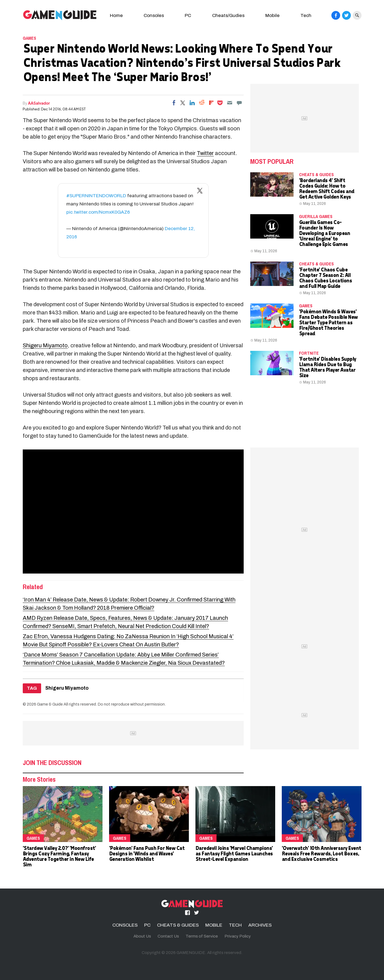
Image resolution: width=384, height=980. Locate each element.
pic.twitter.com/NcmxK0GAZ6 (98, 212)
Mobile (272, 15)
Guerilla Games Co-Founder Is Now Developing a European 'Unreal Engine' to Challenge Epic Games (325, 233)
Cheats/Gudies (228, 15)
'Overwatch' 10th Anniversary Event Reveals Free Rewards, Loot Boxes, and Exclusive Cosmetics (321, 853)
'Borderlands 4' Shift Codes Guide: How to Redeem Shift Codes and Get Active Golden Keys (327, 188)
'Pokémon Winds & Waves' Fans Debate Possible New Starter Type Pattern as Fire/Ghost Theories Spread (328, 322)
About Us (142, 936)
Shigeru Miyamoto (45, 345)
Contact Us (168, 936)
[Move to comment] (239, 103)
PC (188, 15)
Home (116, 15)
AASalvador (39, 103)
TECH (235, 925)
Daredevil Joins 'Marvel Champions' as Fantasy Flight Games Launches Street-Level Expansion (234, 853)
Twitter (205, 153)
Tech (306, 15)
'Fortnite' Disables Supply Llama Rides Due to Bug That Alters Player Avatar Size (328, 367)
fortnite (309, 353)
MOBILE (214, 925)
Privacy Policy (238, 936)
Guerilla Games (316, 216)
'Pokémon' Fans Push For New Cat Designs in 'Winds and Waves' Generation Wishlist (147, 853)
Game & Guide (50, 704)
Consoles (154, 15)
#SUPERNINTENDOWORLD (96, 196)
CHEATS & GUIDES (316, 174)
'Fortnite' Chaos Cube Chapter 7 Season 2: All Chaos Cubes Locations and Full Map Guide (325, 278)
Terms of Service (202, 936)
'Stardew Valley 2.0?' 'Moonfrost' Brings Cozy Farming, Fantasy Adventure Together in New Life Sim (59, 856)
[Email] (230, 103)
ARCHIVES (260, 925)
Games (29, 38)
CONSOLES (125, 925)
